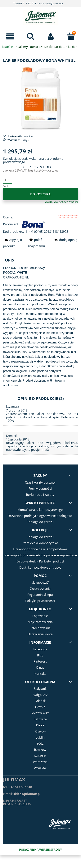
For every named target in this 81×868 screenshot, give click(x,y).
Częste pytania (40, 589)
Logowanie (40, 616)
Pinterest (40, 661)
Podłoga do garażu (40, 522)
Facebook (40, 649)
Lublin (40, 737)
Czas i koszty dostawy (40, 482)
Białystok (40, 689)
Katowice (40, 719)
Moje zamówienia (40, 622)
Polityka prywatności (40, 601)
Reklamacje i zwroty (40, 495)
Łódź (40, 744)
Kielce (40, 725)
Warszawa (40, 762)
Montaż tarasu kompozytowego (40, 510)
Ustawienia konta (40, 634)
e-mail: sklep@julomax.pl (50, 4)
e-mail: (22, 794)
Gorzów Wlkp (40, 713)
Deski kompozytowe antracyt (40, 567)
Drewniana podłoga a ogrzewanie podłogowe (40, 516)
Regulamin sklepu (40, 595)
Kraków (40, 731)
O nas (40, 667)
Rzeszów (40, 750)
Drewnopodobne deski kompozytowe (40, 549)
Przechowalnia (40, 628)
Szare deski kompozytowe (40, 543)
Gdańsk (40, 701)
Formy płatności (40, 489)
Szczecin (40, 756)
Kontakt (40, 674)
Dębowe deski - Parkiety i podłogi (40, 561)
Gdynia (40, 707)
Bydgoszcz (40, 695)
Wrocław (40, 768)
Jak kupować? (40, 582)
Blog (40, 655)
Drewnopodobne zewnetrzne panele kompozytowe (40, 555)
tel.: (18, 787)
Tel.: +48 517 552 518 (25, 4)
